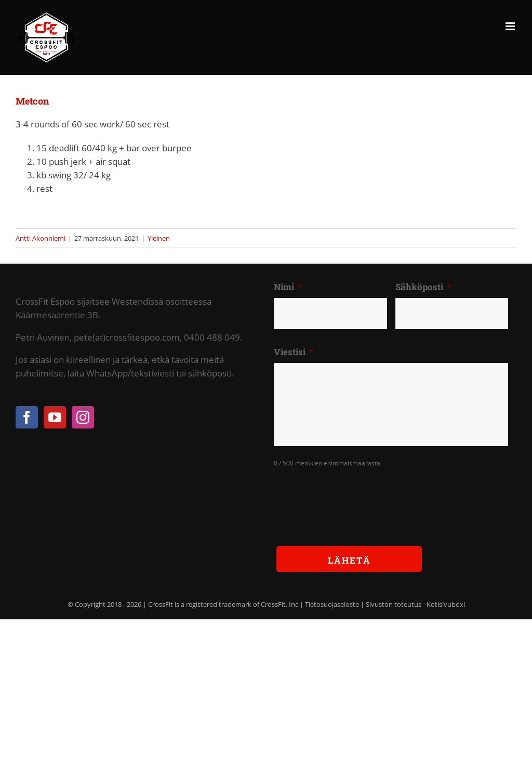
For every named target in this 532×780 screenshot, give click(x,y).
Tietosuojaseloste (332, 604)
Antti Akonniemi (41, 238)
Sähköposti (423, 287)
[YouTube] (55, 417)
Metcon (32, 101)
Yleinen (159, 238)
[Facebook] (27, 417)
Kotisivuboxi (446, 604)
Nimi (288, 287)
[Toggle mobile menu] (511, 26)
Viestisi (294, 352)
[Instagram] (83, 417)
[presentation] (353, 499)
